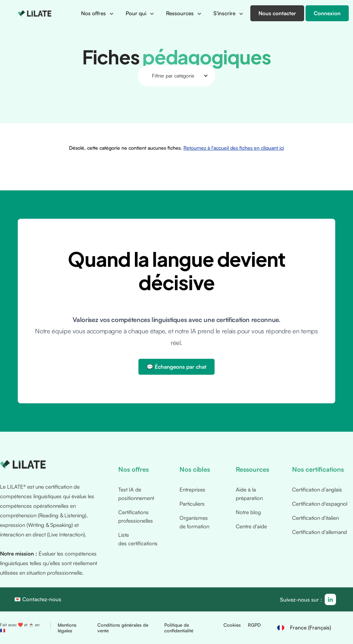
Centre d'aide (251, 526)
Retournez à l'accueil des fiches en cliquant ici (232, 109)
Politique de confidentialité (179, 628)
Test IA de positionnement (136, 494)
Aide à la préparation (249, 494)
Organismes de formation (194, 522)
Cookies (232, 625)
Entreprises (192, 490)
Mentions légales (67, 628)
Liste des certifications (138, 539)
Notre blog (248, 512)
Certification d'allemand (320, 532)
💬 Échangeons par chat (176, 367)
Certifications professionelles (136, 516)
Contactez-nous (42, 599)
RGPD (254, 625)
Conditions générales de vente (123, 628)
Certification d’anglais (317, 490)
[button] (98, 13)
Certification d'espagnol (320, 504)
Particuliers (192, 504)
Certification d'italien (315, 518)
